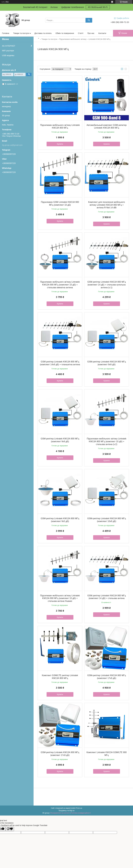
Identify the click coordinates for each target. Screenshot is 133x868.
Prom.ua (79, 808)
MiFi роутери (8, 51)
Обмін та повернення (65, 33)
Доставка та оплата (43, 33)
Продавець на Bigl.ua (66, 811)
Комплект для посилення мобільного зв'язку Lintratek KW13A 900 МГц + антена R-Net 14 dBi (107, 205)
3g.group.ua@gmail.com (12, 145)
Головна (6, 33)
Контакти (102, 33)
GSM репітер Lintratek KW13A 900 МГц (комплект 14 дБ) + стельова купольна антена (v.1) (107, 285)
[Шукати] (89, 20)
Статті (81, 33)
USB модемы (8, 55)
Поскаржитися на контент (60, 813)
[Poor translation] (10, 829)
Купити (60, 144)
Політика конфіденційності (81, 813)
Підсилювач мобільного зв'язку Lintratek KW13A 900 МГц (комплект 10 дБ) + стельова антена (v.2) (106, 441)
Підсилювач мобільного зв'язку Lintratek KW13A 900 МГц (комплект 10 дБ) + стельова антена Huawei (60, 598)
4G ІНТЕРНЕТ (9, 46)
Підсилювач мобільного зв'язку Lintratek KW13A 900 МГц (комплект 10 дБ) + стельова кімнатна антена (60, 285)
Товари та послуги (21, 33)
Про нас (91, 33)
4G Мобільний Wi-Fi (98, 7)
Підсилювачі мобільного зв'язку (73, 39)
